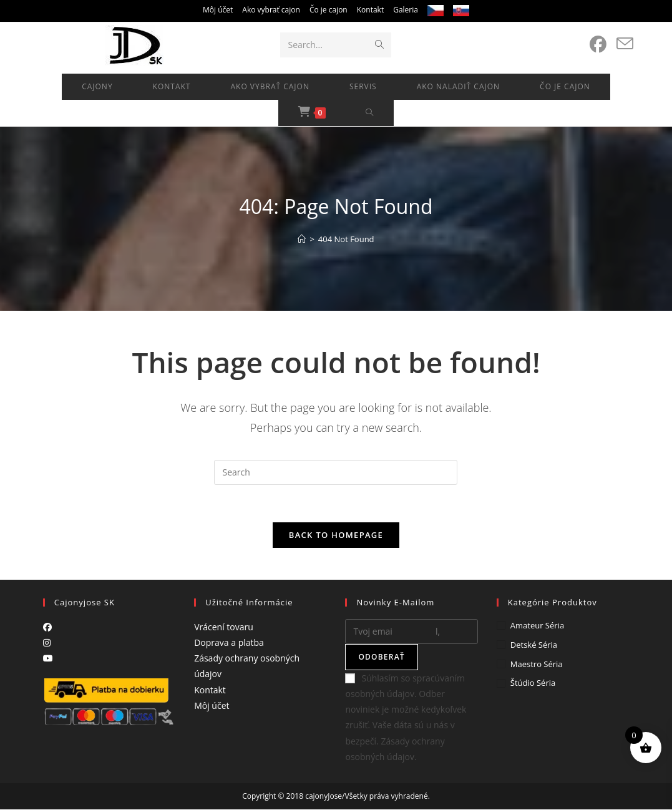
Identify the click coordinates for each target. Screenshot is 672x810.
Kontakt (370, 10)
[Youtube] (48, 659)
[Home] (302, 239)
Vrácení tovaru (224, 627)
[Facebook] (47, 627)
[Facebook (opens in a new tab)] (598, 44)
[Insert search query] (336, 472)
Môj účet (218, 10)
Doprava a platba (229, 643)
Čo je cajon (329, 10)
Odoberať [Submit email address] (381, 657)
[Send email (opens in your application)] (625, 44)
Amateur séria (537, 626)
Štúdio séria (533, 683)
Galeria (406, 10)
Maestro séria (537, 664)
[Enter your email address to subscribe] (411, 632)
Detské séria (534, 645)
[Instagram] (47, 643)
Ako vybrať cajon (271, 10)
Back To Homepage (336, 535)
